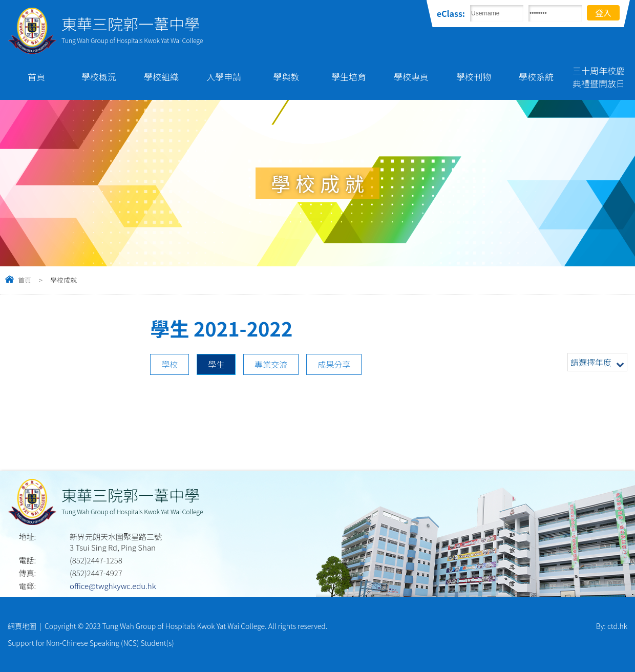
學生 (216, 364)
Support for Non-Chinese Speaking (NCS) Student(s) (91, 643)
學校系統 (536, 77)
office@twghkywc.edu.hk (113, 586)
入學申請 (224, 77)
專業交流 (271, 364)
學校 (170, 364)
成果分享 (334, 364)
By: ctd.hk (612, 626)
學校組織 (161, 77)
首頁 (36, 77)
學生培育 (349, 77)
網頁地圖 (22, 626)
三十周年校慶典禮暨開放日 (599, 77)
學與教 (287, 77)
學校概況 (99, 77)
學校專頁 (411, 77)
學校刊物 (474, 77)
